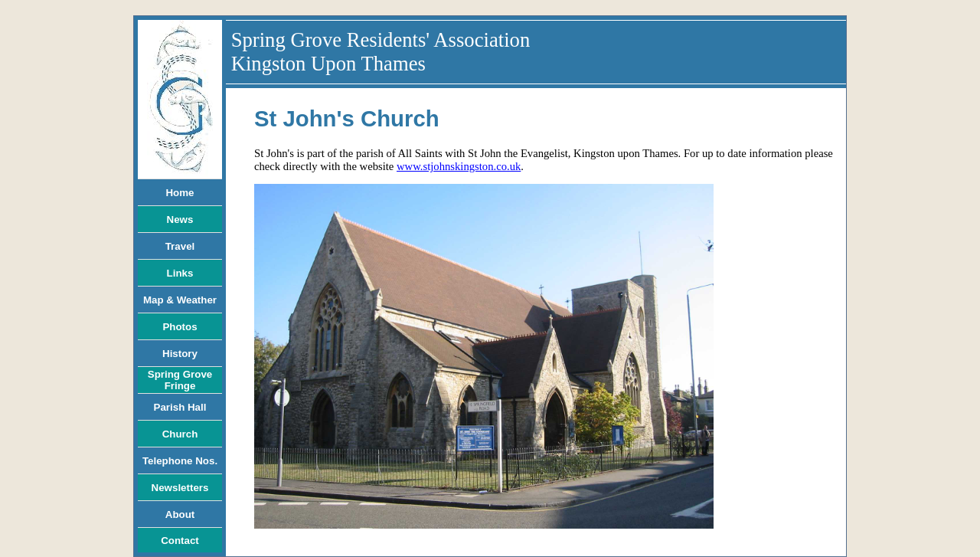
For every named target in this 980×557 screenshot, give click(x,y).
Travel (180, 246)
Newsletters (180, 488)
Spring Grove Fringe (180, 380)
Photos (180, 327)
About (180, 514)
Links (180, 273)
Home (180, 193)
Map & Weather (180, 300)
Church (180, 434)
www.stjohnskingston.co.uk (459, 166)
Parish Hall (180, 407)
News (180, 220)
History (180, 354)
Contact (180, 541)
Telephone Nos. (180, 461)
